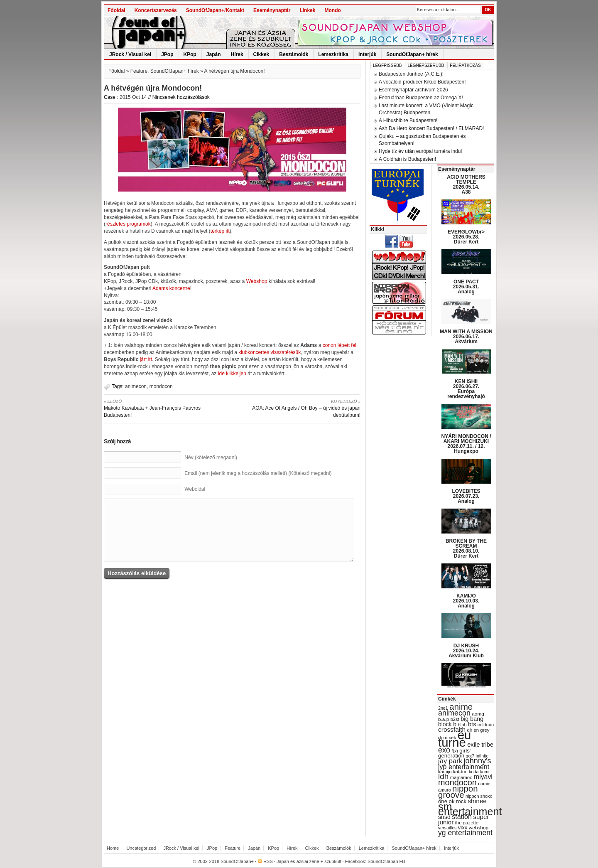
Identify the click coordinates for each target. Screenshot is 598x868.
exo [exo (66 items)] (444, 750)
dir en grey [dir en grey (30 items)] (478, 730)
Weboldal (195, 489)
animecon (136, 386)
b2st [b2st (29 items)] (455, 719)
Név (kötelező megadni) (211, 457)
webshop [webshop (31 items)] (479, 828)
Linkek (307, 10)
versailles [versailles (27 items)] (447, 828)
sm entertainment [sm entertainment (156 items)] (470, 809)
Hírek (237, 54)
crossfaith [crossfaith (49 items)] (452, 729)
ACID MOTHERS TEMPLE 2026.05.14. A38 (466, 184)
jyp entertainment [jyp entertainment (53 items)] (464, 767)
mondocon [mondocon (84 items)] (457, 782)
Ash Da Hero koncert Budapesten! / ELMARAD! (431, 128)
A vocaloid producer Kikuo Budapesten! (422, 82)
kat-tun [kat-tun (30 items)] (460, 772)
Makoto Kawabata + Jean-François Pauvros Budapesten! (165, 408)
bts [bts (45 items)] (472, 724)
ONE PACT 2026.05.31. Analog (466, 287)
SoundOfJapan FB (386, 861)
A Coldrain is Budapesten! (407, 159)
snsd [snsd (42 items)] (444, 817)
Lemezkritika (333, 54)
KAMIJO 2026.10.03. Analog (466, 601)
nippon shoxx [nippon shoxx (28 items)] (479, 796)
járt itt (146, 359)
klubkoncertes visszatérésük (270, 352)
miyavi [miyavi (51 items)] (483, 777)
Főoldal (116, 10)
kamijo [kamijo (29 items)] (445, 772)
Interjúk (367, 54)
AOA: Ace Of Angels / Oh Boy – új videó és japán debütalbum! (299, 408)
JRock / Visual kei (130, 54)
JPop (167, 54)
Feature (139, 71)
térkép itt (220, 231)
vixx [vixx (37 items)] (463, 827)
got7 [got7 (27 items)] (470, 756)
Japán (214, 54)
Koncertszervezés (156, 10)
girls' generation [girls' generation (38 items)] (454, 753)
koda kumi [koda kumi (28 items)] (479, 772)
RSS (268, 861)
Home (113, 848)
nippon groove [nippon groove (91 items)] (458, 792)
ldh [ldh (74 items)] (443, 776)
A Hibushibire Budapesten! (408, 120)
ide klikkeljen (232, 374)
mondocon (161, 386)
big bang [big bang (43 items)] (472, 719)
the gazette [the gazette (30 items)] (467, 823)
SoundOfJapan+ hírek (412, 54)
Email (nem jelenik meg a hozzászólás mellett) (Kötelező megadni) (258, 473)
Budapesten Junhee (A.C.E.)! (411, 74)
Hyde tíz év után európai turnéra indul (420, 151)
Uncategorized (141, 848)
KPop (190, 54)
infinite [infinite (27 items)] (482, 756)
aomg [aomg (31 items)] (478, 714)
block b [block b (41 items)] (447, 724)
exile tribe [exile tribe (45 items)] (480, 745)
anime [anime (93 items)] (461, 707)
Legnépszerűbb (426, 65)
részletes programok (128, 224)
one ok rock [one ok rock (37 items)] (452, 801)
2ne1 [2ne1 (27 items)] (443, 708)
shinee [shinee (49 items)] (477, 801)
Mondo (332, 10)
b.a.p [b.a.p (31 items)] (444, 719)
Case (110, 97)
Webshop (257, 281)
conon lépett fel (339, 345)
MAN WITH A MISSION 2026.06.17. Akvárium (466, 337)
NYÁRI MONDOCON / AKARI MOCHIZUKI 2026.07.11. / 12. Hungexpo (466, 444)
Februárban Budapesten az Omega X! (421, 98)
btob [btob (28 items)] (462, 725)
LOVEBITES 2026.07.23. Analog (466, 496)
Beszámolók (294, 54)
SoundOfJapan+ (237, 861)
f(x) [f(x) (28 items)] (455, 751)
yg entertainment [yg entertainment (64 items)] (465, 833)
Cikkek (261, 54)
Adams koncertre (171, 288)
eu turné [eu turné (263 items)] (455, 739)
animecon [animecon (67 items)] (454, 713)
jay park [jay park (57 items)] (450, 761)
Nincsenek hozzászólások (181, 97)
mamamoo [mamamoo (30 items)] (461, 777)
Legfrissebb (387, 65)
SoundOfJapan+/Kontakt (215, 10)
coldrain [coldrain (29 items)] (486, 725)
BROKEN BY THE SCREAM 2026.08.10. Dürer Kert (466, 548)
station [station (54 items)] (462, 816)
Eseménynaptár (272, 10)
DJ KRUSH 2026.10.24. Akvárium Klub (466, 651)
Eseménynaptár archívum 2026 (413, 90)
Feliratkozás (465, 65)
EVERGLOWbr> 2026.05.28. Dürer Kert (466, 237)
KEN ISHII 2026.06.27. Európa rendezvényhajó (466, 389)
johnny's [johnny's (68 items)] (478, 761)
